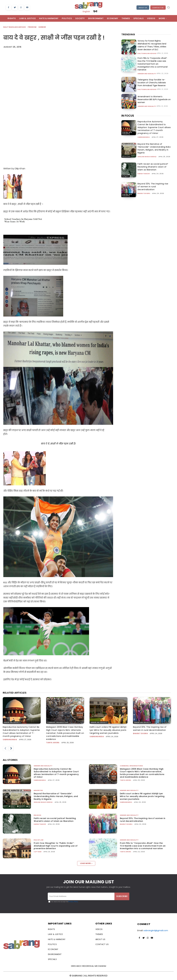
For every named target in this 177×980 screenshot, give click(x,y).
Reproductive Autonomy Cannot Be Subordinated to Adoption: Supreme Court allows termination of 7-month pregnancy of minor (154, 127)
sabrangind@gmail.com (156, 930)
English (86, 11)
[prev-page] (5, 748)
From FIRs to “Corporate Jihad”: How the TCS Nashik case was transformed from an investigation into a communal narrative (153, 64)
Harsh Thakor (144, 174)
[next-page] (11, 748)
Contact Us (158, 8)
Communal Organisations (58, 722)
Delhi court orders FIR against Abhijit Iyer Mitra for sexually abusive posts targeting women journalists (108, 730)
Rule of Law (39, 840)
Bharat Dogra (144, 193)
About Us (143, 8)
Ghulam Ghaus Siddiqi (147, 157)
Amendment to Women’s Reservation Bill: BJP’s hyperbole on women (154, 99)
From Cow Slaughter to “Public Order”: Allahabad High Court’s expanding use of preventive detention (56, 846)
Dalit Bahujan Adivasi (15, 27)
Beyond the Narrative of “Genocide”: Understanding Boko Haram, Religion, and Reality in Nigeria (154, 148)
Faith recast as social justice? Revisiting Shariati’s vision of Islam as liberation (153, 167)
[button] (168, 7)
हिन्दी (95, 11)
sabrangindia (144, 137)
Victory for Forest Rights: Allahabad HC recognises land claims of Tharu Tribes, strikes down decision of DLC (152, 45)
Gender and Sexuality (147, 74)
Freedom (32, 27)
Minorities (126, 156)
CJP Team (38, 852)
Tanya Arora (53, 743)
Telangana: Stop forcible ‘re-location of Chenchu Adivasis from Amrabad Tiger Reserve (152, 83)
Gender (42, 27)
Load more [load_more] (86, 863)
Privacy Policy (73, 902)
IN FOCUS (128, 116)
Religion (126, 176)
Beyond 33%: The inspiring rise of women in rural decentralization (153, 187)
